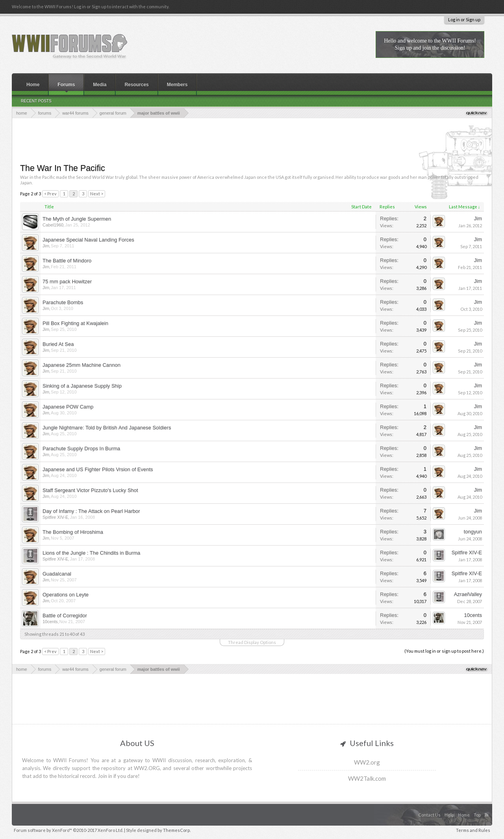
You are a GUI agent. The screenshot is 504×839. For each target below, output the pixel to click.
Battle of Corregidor (65, 615)
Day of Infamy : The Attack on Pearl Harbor (91, 511)
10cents (50, 622)
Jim (478, 218)
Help (449, 815)
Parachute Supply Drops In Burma (81, 448)
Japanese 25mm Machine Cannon (82, 365)
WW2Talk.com (367, 778)
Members (177, 85)
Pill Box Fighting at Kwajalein (75, 323)
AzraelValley (468, 594)
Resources (136, 85)
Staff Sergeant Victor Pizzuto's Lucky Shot (90, 490)
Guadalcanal (57, 574)
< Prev (50, 194)
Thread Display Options (252, 642)
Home (33, 85)
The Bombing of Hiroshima (73, 532)
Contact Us (429, 815)
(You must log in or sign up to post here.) (444, 651)
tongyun (473, 532)
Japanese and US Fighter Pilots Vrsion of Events (98, 469)
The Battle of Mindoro (67, 261)
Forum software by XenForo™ (69, 830)
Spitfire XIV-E (55, 517)
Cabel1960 (53, 225)
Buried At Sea (58, 344)
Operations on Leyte (66, 595)
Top (477, 815)
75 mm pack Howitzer (67, 281)
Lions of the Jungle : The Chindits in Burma (91, 553)
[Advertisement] (252, 140)
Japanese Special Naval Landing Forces (88, 240)
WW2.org (367, 762)
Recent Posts (36, 101)
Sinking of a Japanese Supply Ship (82, 386)
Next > (97, 194)
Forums (66, 85)
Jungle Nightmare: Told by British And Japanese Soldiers (107, 428)
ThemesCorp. (177, 830)
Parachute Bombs (63, 302)
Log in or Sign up (464, 19)
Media (100, 85)
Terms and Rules (473, 830)
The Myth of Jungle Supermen (77, 219)
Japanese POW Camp (68, 407)
